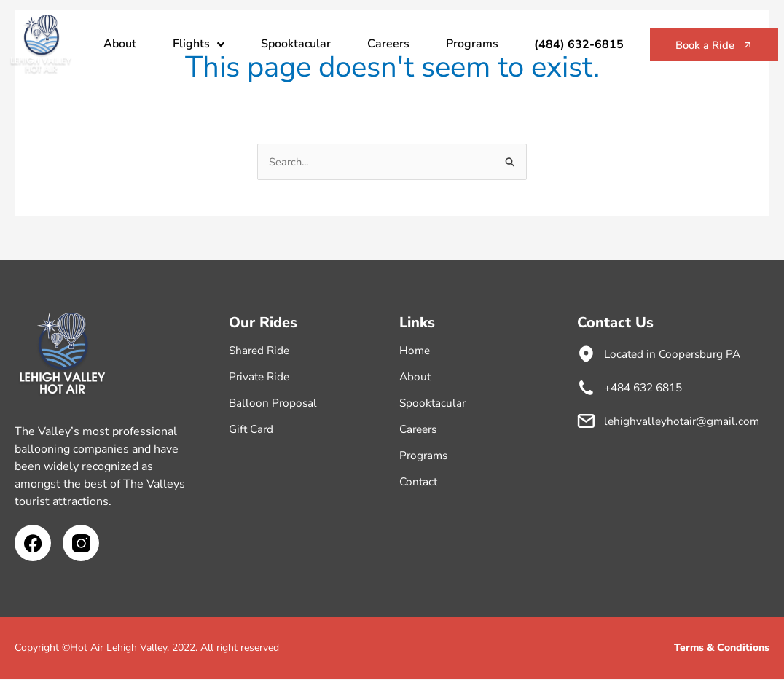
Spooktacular (296, 44)
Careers (388, 44)
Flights (199, 44)
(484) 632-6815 (567, 44)
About (120, 44)
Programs (472, 44)
